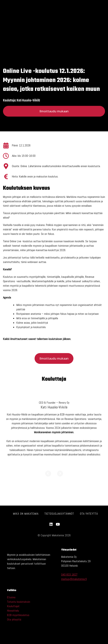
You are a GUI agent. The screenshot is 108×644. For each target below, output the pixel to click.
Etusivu (11, 597)
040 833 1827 (69, 575)
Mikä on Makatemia (26, 514)
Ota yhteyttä (89, 514)
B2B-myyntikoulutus (18, 615)
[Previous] (48, 477)
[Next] (60, 477)
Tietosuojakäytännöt (59, 514)
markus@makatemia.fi (74, 579)
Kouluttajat (13, 606)
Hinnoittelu (13, 611)
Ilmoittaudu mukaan (54, 111)
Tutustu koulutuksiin (19, 602)
